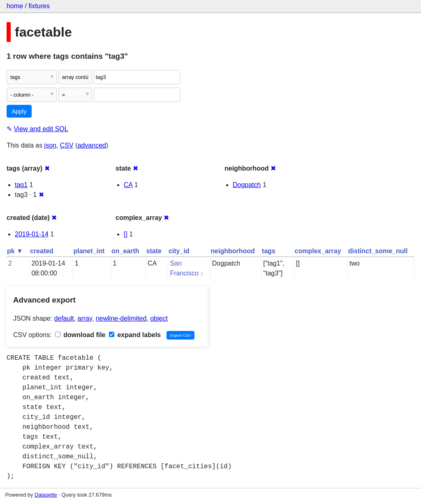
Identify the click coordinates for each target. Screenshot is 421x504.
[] (126, 234)
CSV (67, 145)
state (154, 251)
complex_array (318, 251)
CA (128, 185)
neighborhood (233, 251)
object (159, 318)
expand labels (135, 335)
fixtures (39, 6)
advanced (92, 145)
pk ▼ (15, 251)
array (85, 318)
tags (269, 251)
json (50, 145)
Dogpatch (247, 185)
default (64, 318)
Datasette (46, 495)
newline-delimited (121, 318)
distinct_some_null (378, 251)
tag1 (21, 185)
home (15, 6)
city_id (179, 251)
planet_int (89, 251)
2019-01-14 (32, 234)
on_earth (125, 251)
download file (80, 335)
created (42, 251)
